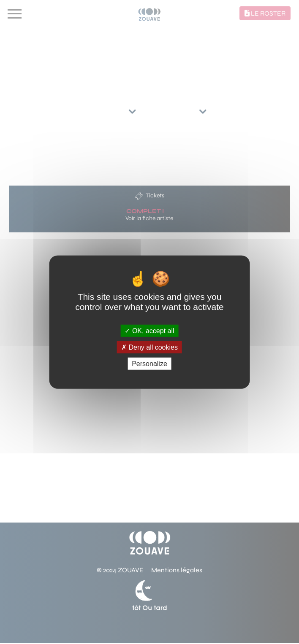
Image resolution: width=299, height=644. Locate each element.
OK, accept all (149, 330)
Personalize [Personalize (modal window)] (149, 364)
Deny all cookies (149, 347)
